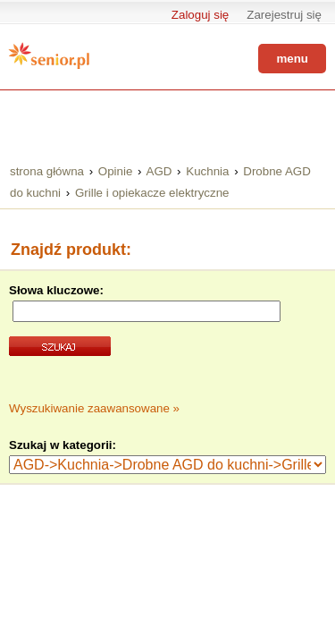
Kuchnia (207, 171)
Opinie (116, 171)
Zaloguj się (200, 15)
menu (292, 59)
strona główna (47, 171)
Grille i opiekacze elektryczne (152, 193)
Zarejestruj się (284, 15)
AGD (159, 171)
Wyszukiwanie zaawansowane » (94, 408)
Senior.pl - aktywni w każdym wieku (49, 55)
